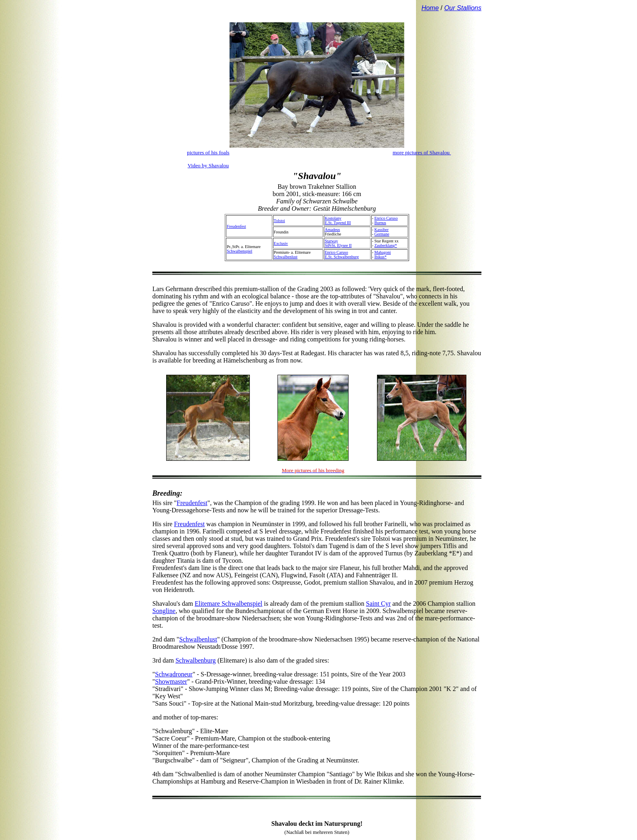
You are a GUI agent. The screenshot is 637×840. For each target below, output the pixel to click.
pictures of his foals (208, 152)
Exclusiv (281, 243)
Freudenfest (236, 226)
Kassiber (382, 230)
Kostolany (333, 218)
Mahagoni (383, 252)
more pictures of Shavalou (422, 152)
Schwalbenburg (196, 660)
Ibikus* (381, 257)
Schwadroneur (174, 674)
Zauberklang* (386, 245)
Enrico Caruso (386, 218)
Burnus (380, 223)
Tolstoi (279, 221)
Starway (331, 241)
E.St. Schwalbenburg (342, 257)
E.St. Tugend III (338, 223)
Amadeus (332, 230)
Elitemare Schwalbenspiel (229, 604)
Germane (382, 234)
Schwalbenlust (286, 257)
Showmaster (171, 681)
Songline (164, 611)
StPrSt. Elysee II (338, 245)
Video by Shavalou (208, 165)
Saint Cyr (378, 604)
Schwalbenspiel (239, 251)
